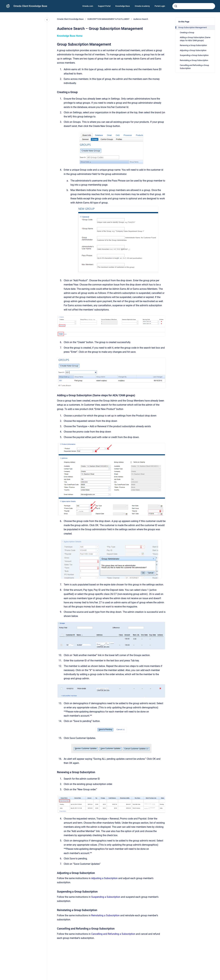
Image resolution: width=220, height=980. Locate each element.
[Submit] (176, 6)
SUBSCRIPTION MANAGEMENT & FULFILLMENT (108, 19)
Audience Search (141, 19)
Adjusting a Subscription (104, 878)
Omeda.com (88, 6)
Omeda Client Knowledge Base (30, 6)
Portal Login (160, 6)
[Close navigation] (47, 20)
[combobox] (194, 6)
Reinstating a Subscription (105, 915)
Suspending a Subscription (106, 897)
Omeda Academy (142, 6)
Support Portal (104, 6)
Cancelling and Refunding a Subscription (113, 934)
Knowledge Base (123, 6)
